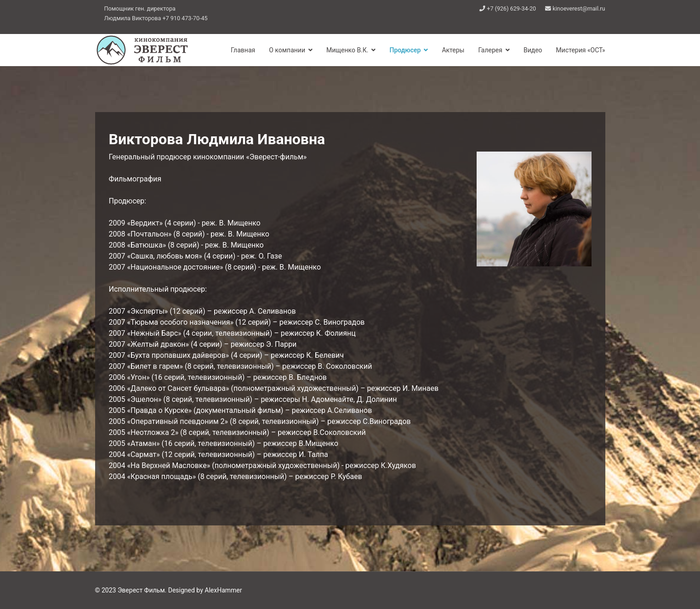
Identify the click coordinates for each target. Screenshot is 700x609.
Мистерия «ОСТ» (581, 50)
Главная (243, 50)
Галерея (490, 50)
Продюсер (405, 50)
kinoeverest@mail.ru (579, 8)
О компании (287, 50)
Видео (533, 50)
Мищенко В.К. (347, 50)
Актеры (453, 50)
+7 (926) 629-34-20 (511, 8)
